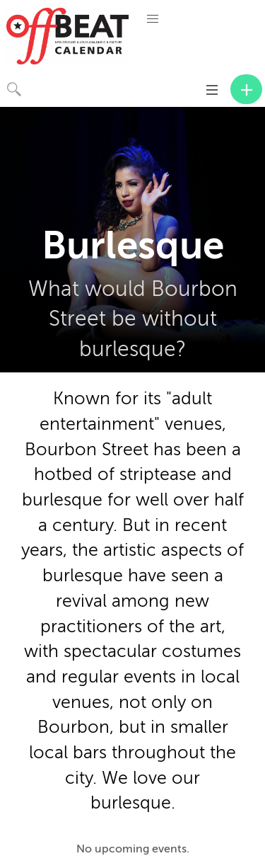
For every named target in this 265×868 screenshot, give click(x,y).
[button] (153, 19)
